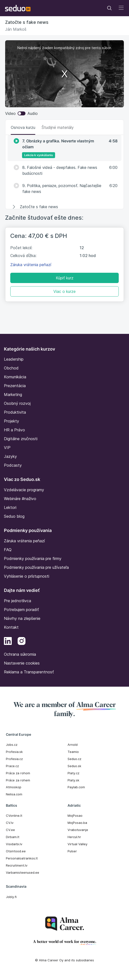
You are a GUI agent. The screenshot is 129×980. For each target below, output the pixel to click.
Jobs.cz (12, 745)
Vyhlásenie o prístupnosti (27, 576)
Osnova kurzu (23, 127)
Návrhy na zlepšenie (22, 618)
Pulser (72, 851)
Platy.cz (73, 773)
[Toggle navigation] (109, 8)
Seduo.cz (74, 759)
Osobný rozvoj (17, 403)
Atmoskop (14, 787)
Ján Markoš (16, 29)
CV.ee (10, 830)
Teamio (73, 752)
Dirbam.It (13, 837)
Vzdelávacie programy (24, 490)
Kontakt (11, 627)
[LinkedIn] (8, 642)
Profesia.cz (14, 759)
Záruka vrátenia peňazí (31, 265)
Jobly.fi (11, 897)
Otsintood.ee (16, 851)
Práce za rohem (18, 780)
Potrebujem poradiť (21, 610)
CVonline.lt (14, 816)
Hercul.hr (74, 837)
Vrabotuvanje (78, 830)
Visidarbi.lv (14, 844)
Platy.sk (73, 780)
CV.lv (10, 823)
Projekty (12, 421)
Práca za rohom (18, 773)
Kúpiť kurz (65, 278)
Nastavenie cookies (22, 663)
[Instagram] (22, 642)
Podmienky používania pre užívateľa (36, 567)
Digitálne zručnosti (21, 439)
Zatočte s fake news (27, 22)
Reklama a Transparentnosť (29, 672)
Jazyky (10, 456)
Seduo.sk (74, 766)
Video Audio (21, 113)
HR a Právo (14, 430)
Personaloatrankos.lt (22, 858)
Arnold (73, 745)
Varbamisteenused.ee (23, 872)
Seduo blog (14, 516)
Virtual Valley (77, 844)
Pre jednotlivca (18, 601)
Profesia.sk (14, 752)
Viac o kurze (64, 291)
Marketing (13, 395)
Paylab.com (76, 787)
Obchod (11, 368)
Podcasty (13, 465)
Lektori (10, 507)
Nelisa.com (14, 794)
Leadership (14, 359)
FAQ (8, 550)
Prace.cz (12, 766)
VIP (7, 448)
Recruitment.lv (17, 865)
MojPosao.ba (77, 823)
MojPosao (75, 816)
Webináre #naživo (20, 499)
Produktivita (15, 412)
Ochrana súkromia (20, 654)
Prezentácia (15, 386)
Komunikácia (15, 377)
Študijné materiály (58, 127)
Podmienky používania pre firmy (33, 558)
